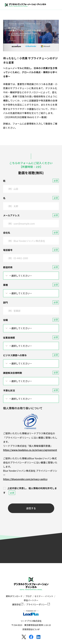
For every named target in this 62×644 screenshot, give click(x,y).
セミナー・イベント (44, 596)
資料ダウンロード (14, 596)
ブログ (29, 596)
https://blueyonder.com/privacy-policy (25, 479)
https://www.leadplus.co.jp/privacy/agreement (30, 450)
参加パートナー (31, 600)
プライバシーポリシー (38, 604)
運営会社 (18, 604)
